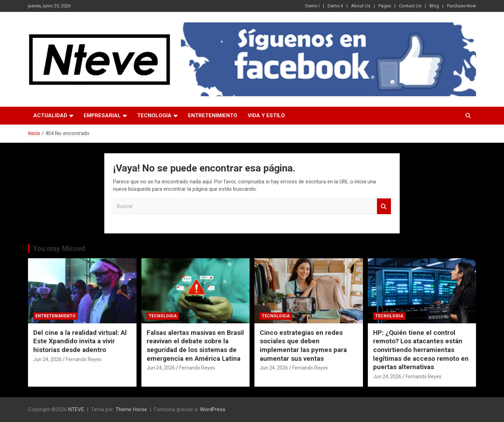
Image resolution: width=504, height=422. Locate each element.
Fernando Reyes (84, 359)
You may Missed (59, 248)
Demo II (335, 6)
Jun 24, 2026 (47, 359)
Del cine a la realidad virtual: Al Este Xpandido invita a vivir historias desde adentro (80, 341)
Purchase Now (461, 6)
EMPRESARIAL (102, 115)
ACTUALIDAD (50, 115)
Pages (385, 6)
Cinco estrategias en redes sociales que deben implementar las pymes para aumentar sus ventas (303, 346)
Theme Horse (131, 409)
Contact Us (410, 6)
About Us (361, 6)
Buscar (384, 206)
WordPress (213, 409)
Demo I (312, 6)
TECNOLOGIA (154, 115)
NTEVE (76, 409)
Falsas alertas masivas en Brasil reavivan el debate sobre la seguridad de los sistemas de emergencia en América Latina (195, 346)
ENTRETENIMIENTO (213, 115)
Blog (434, 6)
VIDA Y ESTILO (266, 115)
